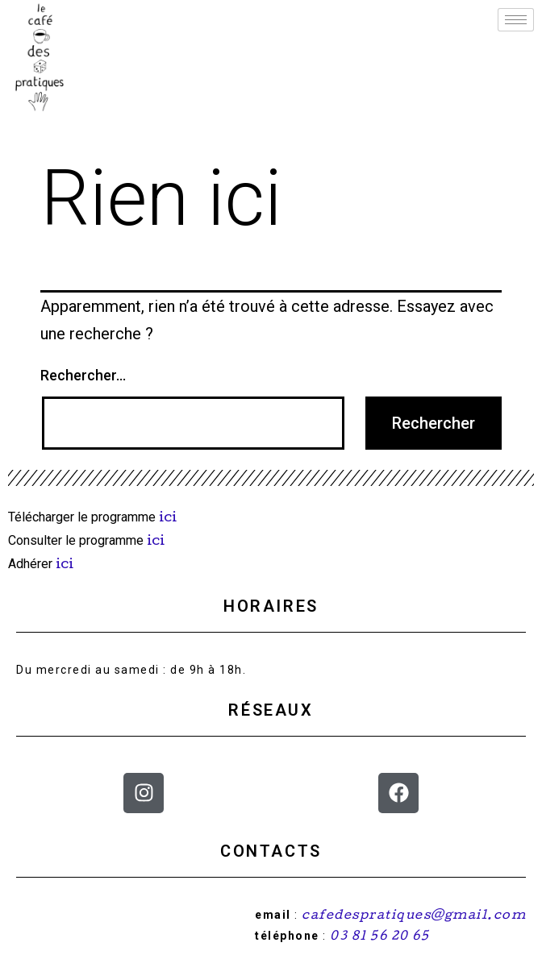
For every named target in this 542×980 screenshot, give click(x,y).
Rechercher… (83, 375)
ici (169, 519)
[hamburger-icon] (516, 20)
